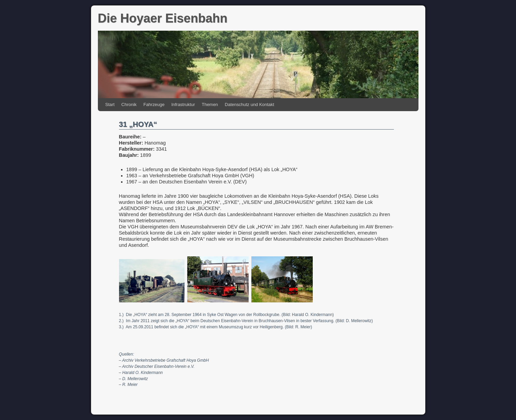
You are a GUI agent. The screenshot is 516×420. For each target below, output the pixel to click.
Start (110, 104)
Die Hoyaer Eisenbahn (163, 18)
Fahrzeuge (154, 104)
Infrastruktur (183, 104)
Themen (210, 104)
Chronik (129, 104)
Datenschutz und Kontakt (249, 104)
